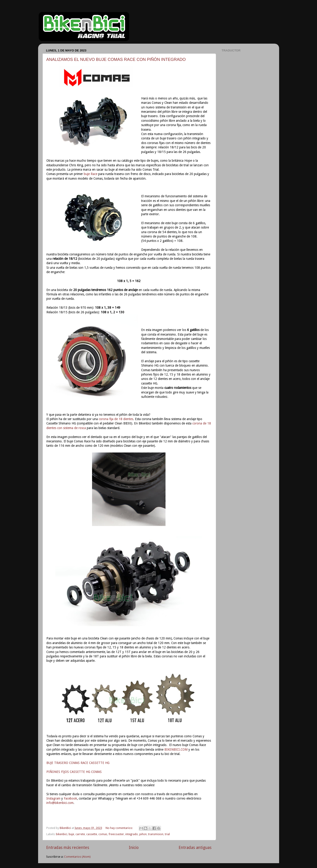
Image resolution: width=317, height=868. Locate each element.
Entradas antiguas (195, 848)
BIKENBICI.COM (176, 749)
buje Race (91, 174)
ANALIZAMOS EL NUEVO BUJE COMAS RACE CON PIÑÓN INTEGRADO (116, 59)
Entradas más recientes (68, 848)
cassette (92, 834)
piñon (143, 834)
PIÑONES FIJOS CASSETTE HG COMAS (74, 772)
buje (71, 834)
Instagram (53, 798)
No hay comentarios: (119, 828)
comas (103, 834)
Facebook (70, 798)
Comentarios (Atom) (77, 857)
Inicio (134, 848)
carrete (80, 834)
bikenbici (62, 834)
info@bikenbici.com (60, 803)
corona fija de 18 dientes (116, 419)
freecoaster (116, 834)
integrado (132, 834)
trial (167, 834)
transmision (156, 834)
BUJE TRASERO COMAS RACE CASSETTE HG (78, 763)
